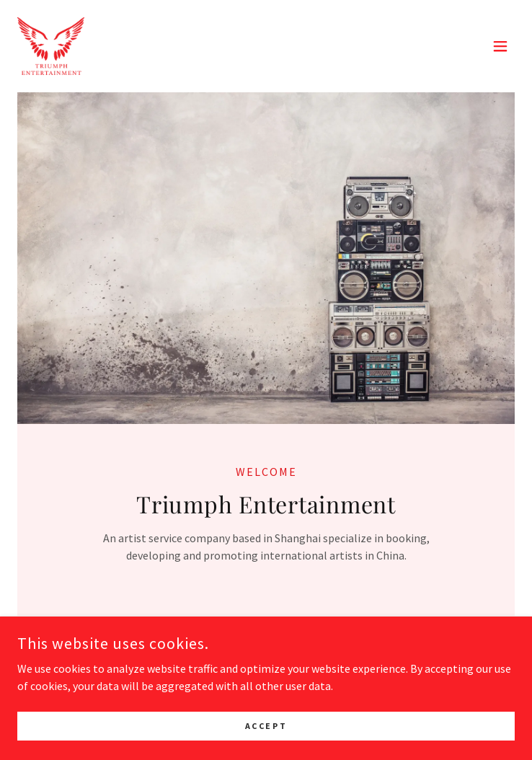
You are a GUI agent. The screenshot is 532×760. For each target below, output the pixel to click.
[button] (500, 46)
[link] (51, 46)
